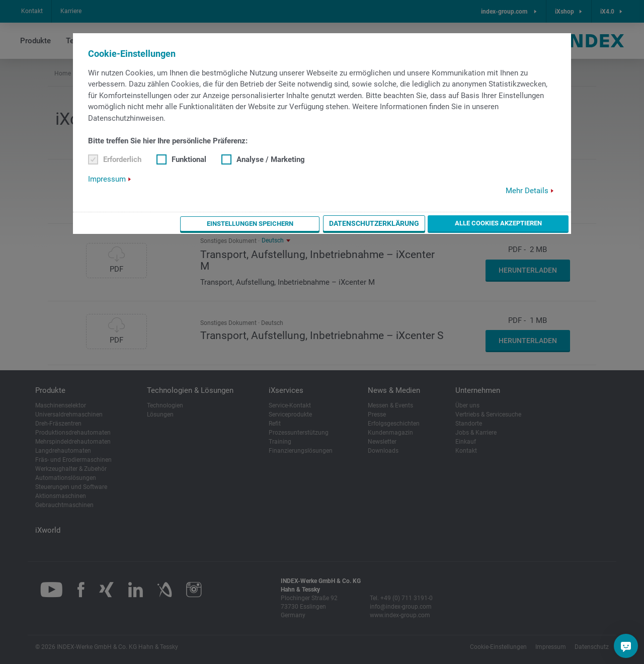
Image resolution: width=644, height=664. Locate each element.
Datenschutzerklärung (406, 223)
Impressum (107, 179)
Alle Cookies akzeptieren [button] (514, 223)
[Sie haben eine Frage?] (626, 646)
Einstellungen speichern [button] (298, 223)
